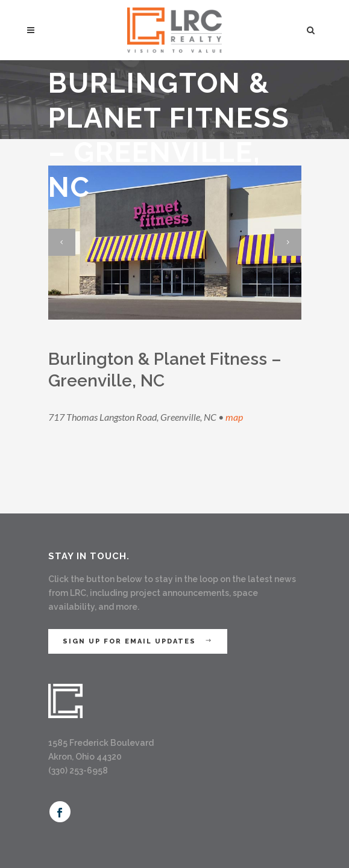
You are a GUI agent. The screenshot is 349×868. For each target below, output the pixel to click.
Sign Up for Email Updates (138, 641)
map (234, 417)
